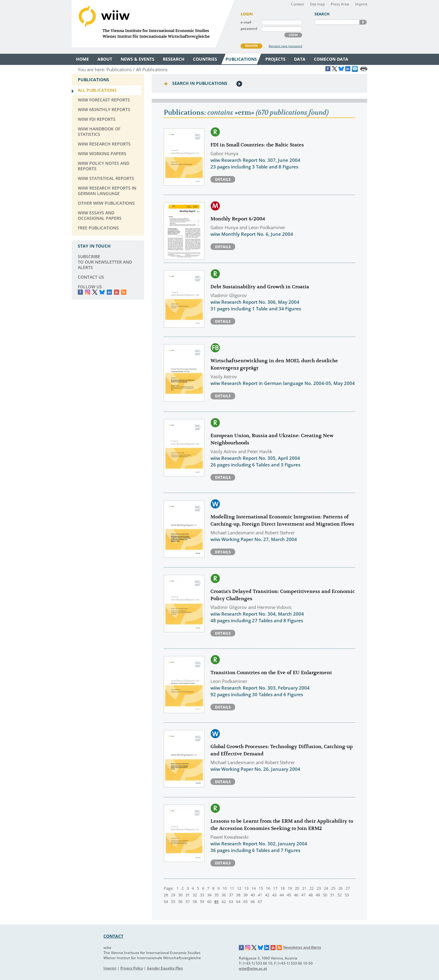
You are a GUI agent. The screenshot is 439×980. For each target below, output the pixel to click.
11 (232, 888)
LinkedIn (109, 292)
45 (289, 895)
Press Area (340, 4)
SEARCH (363, 22)
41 (260, 895)
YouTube (117, 292)
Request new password (285, 46)
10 (225, 888)
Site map (317, 4)
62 (224, 902)
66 (253, 902)
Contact (297, 4)
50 (325, 895)
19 (290, 888)
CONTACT (113, 936)
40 (253, 895)
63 (231, 902)
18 (283, 888)
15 (261, 888)
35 (216, 895)
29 (173, 895)
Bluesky (102, 292)
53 (347, 895)
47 (303, 895)
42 (267, 895)
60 (209, 902)
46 (296, 895)
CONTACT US (91, 277)
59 (202, 902)
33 (202, 895)
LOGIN (293, 35)
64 (238, 902)
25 (333, 888)
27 (348, 888)
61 (216, 902)
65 (245, 902)
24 (326, 888)
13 (246, 888)
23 (319, 888)
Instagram (248, 948)
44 (282, 895)
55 (173, 902)
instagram (88, 292)
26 (340, 888)
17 (275, 888)
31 (188, 895)
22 (311, 888)
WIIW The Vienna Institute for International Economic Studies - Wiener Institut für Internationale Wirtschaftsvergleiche (153, 24)
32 (195, 895)
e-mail (246, 22)
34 (209, 895)
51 (332, 895)
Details (223, 179)
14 (254, 888)
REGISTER (251, 46)
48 (311, 895)
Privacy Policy (132, 968)
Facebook (80, 292)
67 (260, 902)
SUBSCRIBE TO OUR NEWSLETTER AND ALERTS (105, 262)
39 (245, 895)
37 (231, 895)
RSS (124, 292)
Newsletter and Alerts (302, 947)
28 (166, 895)
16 (268, 888)
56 (180, 902)
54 (166, 902)
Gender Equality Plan (165, 968)
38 (238, 895)
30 (180, 895)
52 (340, 895)
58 (195, 902)
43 (274, 895)
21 (304, 888)
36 (224, 895)
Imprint (361, 4)
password (249, 29)
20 (297, 888)
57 (188, 902)
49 (318, 895)
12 (239, 888)
